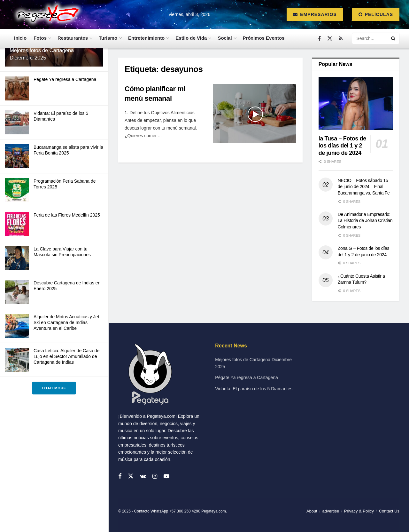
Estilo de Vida (191, 38)
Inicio (20, 38)
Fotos (40, 38)
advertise (331, 511)
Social (225, 38)
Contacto (24, 57)
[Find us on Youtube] (166, 476)
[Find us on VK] (143, 476)
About (312, 511)
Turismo (108, 38)
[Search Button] (394, 38)
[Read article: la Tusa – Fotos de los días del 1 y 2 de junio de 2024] (356, 103)
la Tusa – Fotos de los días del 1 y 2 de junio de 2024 (342, 146)
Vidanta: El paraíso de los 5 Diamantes (254, 389)
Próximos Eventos (264, 38)
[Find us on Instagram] (155, 476)
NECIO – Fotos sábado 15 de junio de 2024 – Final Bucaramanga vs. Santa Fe (364, 187)
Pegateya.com (214, 511)
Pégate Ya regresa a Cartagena (65, 79)
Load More (54, 388)
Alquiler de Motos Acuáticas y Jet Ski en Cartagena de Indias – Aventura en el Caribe (66, 322)
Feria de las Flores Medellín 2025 (67, 215)
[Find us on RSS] (341, 39)
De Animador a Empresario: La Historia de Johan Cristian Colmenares (365, 221)
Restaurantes (73, 38)
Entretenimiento (146, 38)
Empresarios (315, 14)
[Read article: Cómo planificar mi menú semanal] (255, 114)
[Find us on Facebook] (319, 39)
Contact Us (389, 511)
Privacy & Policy (359, 511)
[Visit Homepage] (46, 14)
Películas (376, 14)
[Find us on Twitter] (330, 39)
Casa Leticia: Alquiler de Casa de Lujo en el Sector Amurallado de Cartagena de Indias (66, 356)
